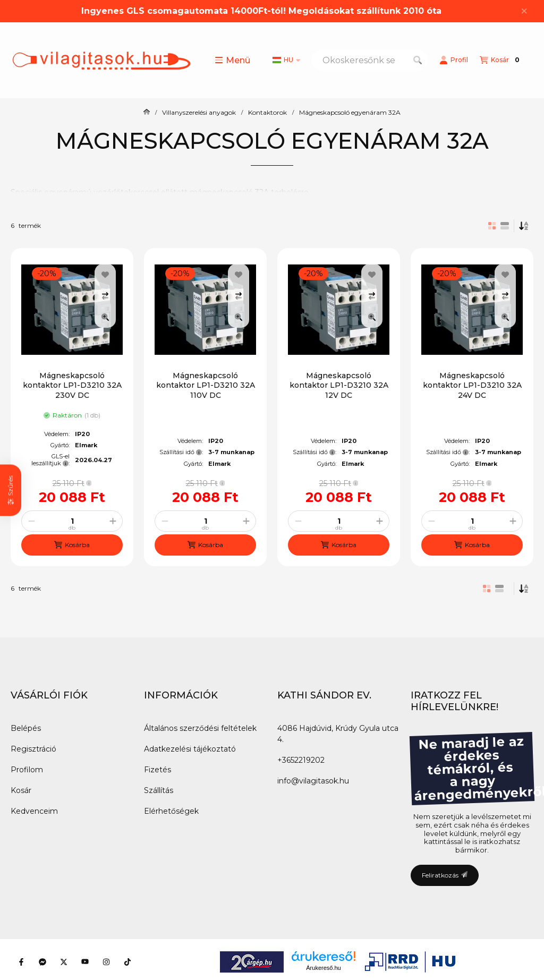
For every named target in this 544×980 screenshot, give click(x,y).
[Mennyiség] (72, 521)
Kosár (21, 790)
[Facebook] (21, 962)
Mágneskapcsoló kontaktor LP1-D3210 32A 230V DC (72, 385)
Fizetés (158, 770)
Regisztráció (33, 749)
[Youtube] (85, 962)
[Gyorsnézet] (105, 317)
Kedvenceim (34, 811)
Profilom (27, 770)
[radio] (505, 226)
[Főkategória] (147, 113)
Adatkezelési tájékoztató (190, 749)
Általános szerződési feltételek (200, 728)
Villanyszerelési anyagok (199, 113)
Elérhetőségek (171, 811)
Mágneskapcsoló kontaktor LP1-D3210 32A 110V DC (206, 385)
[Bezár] (524, 11)
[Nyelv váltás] (286, 60)
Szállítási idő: (181, 452)
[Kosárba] (72, 545)
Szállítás (159, 790)
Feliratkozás (445, 875)
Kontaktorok (267, 113)
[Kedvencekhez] (105, 275)
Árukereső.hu (323, 968)
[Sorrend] (524, 226)
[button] (232, 60)
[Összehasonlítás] (105, 296)
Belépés (26, 728)
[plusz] (113, 521)
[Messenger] (42, 962)
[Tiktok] (127, 962)
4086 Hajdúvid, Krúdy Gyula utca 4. (338, 734)
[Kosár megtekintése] (501, 60)
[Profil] (454, 60)
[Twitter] (64, 962)
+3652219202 (301, 760)
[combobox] (370, 60)
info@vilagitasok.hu (313, 781)
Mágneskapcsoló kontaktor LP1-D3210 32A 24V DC (472, 385)
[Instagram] (106, 962)
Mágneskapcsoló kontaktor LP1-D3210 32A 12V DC (339, 385)
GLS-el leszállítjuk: (50, 460)
